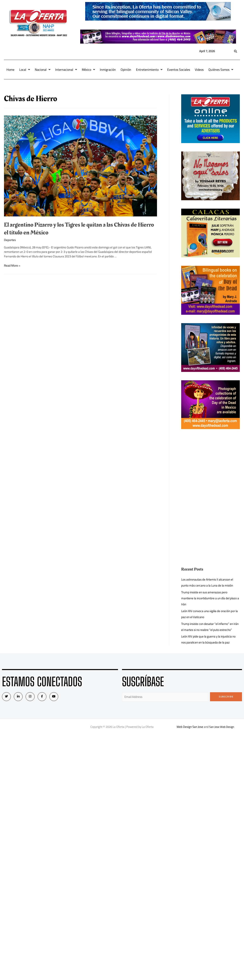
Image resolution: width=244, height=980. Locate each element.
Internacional (66, 70)
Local (25, 70)
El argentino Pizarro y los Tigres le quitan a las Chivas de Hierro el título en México (79, 229)
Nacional (43, 70)
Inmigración (108, 70)
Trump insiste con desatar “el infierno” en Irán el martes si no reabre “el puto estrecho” (210, 627)
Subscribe (226, 697)
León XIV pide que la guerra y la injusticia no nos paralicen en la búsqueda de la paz (209, 639)
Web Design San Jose (189, 727)
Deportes (10, 240)
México (88, 70)
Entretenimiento (149, 70)
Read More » (12, 265)
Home (10, 70)
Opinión (126, 70)
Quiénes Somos (221, 70)
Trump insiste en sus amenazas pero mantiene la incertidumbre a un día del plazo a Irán (210, 598)
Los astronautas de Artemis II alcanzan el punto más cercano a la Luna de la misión (207, 582)
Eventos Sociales (179, 70)
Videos (199, 70)
